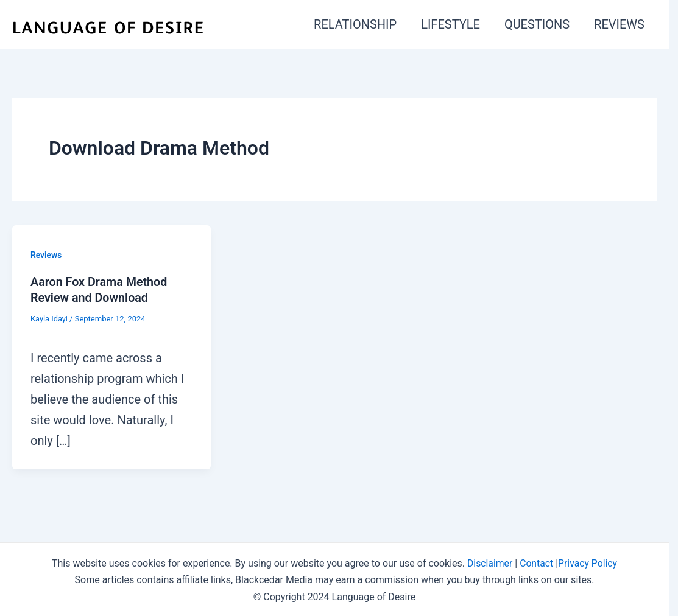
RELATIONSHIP (355, 24)
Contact (537, 562)
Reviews (46, 255)
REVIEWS (619, 24)
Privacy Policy (588, 562)
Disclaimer (489, 562)
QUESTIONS (537, 24)
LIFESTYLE (450, 24)
